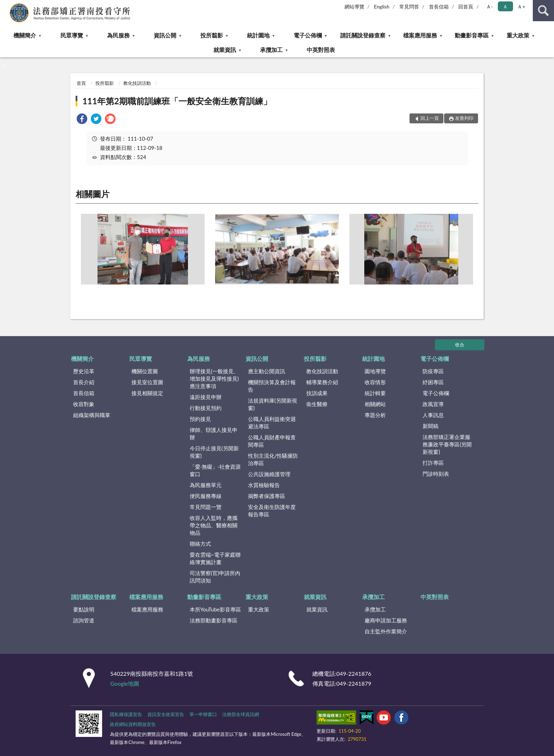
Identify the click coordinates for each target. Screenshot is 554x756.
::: (6, 5)
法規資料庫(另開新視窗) (273, 404)
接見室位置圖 (147, 382)
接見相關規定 (147, 393)
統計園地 (258, 35)
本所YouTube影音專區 (215, 609)
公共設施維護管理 (269, 474)
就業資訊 (225, 50)
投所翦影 (212, 35)
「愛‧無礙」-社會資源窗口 (215, 470)
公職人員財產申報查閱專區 (272, 441)
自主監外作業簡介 (386, 631)
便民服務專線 (206, 496)
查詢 (543, 11)
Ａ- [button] (490, 7)
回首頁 (466, 7)
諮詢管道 (84, 620)
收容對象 (84, 404)
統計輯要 (375, 393)
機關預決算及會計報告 (272, 386)
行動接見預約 (206, 408)
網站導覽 (354, 7)
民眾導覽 (72, 35)
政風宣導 (433, 404)
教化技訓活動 (137, 83)
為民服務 (118, 35)
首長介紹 (84, 382)
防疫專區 (433, 371)
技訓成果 (317, 393)
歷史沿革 (84, 371)
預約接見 (200, 419)
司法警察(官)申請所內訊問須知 (215, 577)
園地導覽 (375, 371)
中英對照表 (321, 50)
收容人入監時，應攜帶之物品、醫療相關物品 (214, 525)
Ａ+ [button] (521, 7)
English (382, 7)
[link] (82, 120)
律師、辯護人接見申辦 (214, 433)
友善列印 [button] (464, 118)
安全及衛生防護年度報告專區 (272, 511)
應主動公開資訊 (267, 371)
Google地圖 (125, 683)
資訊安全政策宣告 (166, 714)
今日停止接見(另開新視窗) (214, 452)
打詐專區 (433, 463)
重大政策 (518, 35)
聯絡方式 (200, 544)
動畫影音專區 (472, 35)
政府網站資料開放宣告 (133, 724)
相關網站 (375, 404)
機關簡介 (25, 35)
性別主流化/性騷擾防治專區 (273, 459)
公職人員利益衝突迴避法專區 (272, 423)
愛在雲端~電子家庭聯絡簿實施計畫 (215, 558)
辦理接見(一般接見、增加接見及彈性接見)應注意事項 (214, 379)
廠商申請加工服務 (386, 620)
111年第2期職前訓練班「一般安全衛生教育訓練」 (177, 101)
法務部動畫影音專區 (214, 620)
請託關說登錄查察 (363, 35)
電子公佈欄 (308, 35)
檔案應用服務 (420, 35)
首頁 (81, 83)
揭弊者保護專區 (267, 496)
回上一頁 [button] (430, 118)
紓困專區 (433, 382)
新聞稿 (431, 426)
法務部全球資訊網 (241, 714)
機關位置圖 (145, 371)
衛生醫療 (317, 404)
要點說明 (84, 609)
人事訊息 (433, 415)
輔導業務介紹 (322, 382)
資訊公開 (165, 35)
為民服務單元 (206, 485)
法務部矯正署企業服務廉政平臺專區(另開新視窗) (447, 444)
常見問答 (409, 7)
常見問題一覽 (206, 507)
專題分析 (375, 415)
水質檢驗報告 (264, 485)
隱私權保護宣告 (126, 714)
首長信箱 (439, 7)
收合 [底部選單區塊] (460, 345)
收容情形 (375, 382)
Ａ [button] (505, 7)
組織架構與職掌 (92, 415)
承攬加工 (271, 50)
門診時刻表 (436, 474)
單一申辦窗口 (203, 714)
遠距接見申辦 (206, 397)
